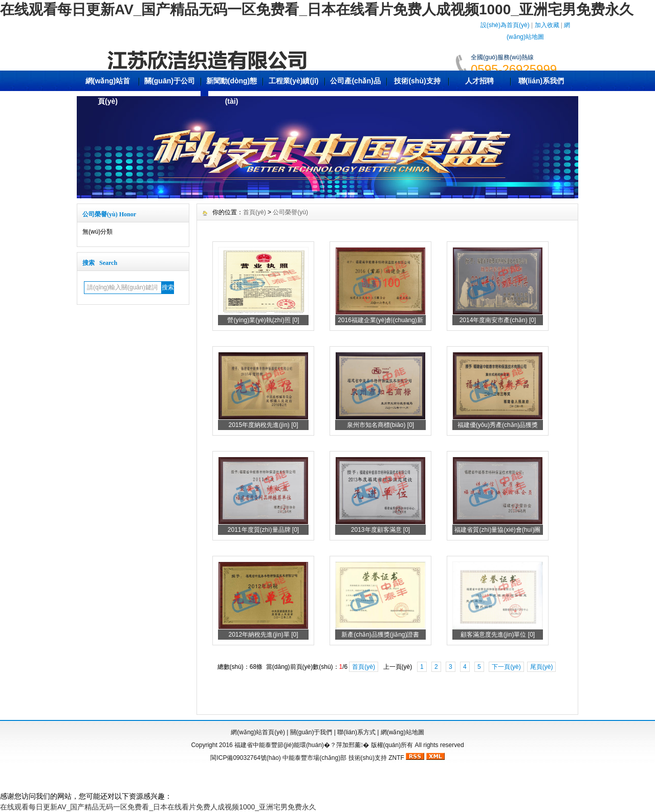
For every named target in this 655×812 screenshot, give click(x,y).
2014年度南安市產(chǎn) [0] (498, 320)
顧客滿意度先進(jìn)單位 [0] (498, 635)
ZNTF (396, 758)
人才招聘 (479, 81)
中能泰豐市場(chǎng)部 (314, 758)
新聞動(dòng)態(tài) (232, 91)
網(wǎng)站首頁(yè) (108, 91)
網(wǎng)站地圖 (402, 732)
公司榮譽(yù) (290, 212)
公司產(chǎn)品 (355, 81)
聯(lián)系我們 (541, 81)
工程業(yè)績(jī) (294, 81)
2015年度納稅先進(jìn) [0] (263, 425)
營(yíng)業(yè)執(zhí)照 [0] (263, 320)
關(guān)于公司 (170, 81)
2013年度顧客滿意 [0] (380, 530)
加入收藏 (547, 25)
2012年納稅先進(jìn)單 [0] (263, 635)
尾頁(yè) (542, 667)
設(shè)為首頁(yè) (505, 25)
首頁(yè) (255, 212)
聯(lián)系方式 (356, 732)
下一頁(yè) (506, 667)
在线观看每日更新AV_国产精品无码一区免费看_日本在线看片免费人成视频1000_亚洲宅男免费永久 (317, 9)
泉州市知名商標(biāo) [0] (380, 425)
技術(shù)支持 (417, 81)
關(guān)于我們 (311, 732)
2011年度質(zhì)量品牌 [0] (263, 530)
